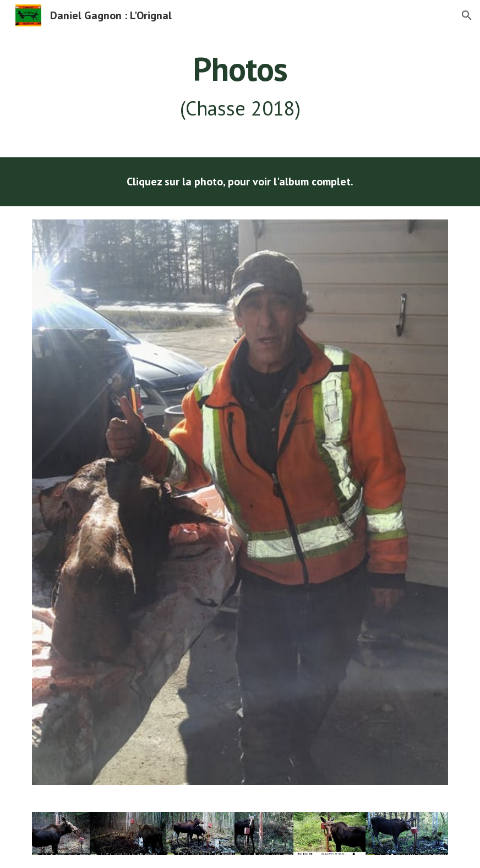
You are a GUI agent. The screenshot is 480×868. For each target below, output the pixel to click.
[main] (240, 86)
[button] (467, 15)
